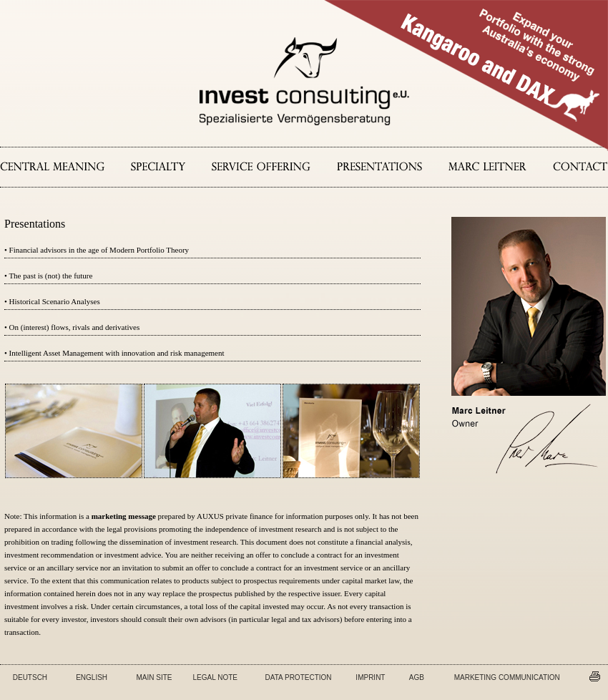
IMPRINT (370, 677)
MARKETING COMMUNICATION (507, 677)
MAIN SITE (155, 677)
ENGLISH (92, 677)
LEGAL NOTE (215, 677)
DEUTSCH (30, 677)
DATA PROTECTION (299, 677)
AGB (417, 677)
